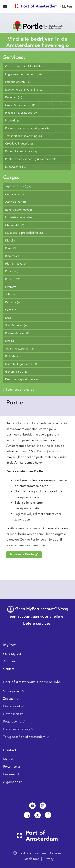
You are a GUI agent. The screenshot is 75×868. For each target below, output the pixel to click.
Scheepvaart (12, 691)
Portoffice (10, 767)
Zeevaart (9, 699)
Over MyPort (12, 654)
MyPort (67, 7)
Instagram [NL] (43, 806)
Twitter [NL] (38, 815)
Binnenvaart (12, 706)
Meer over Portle (22, 554)
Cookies (56, 853)
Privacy (49, 859)
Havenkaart (11, 714)
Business (9, 774)
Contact (9, 669)
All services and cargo (19, 390)
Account (9, 661)
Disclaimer (31, 859)
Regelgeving (12, 721)
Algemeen (11, 782)
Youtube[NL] (32, 806)
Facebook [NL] (48, 815)
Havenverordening (16, 729)
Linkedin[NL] (27, 815)
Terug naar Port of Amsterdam (24, 737)
